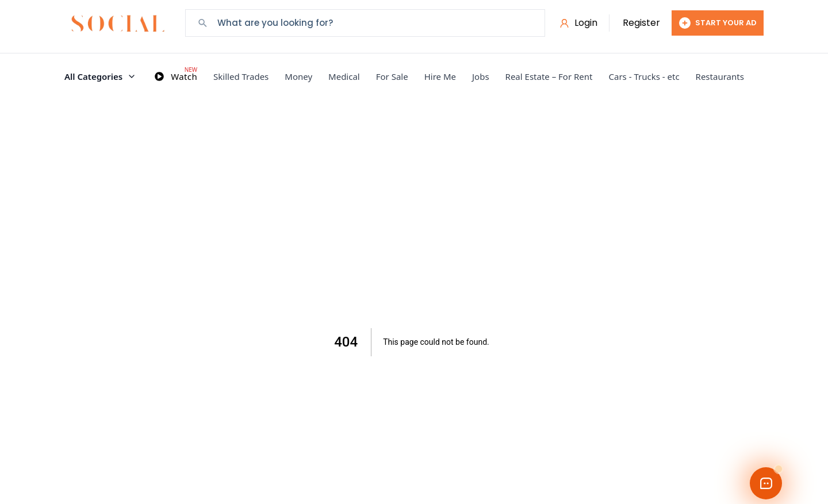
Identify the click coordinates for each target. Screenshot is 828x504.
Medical (344, 76)
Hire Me (440, 76)
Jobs (481, 76)
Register (641, 23)
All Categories (100, 76)
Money (298, 76)
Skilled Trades (241, 76)
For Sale (392, 76)
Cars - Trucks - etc (644, 76)
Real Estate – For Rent (549, 76)
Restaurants (720, 76)
